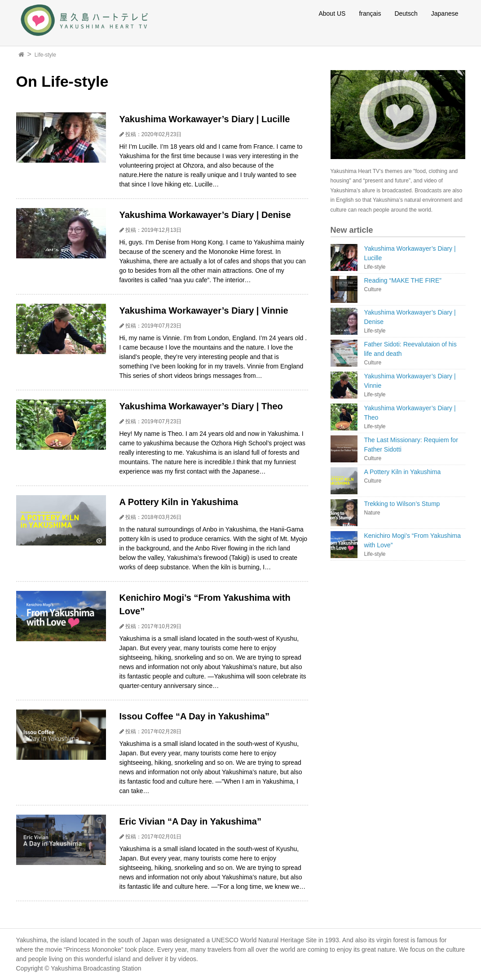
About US (332, 13)
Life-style (45, 55)
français (370, 13)
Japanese (445, 13)
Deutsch (406, 13)
